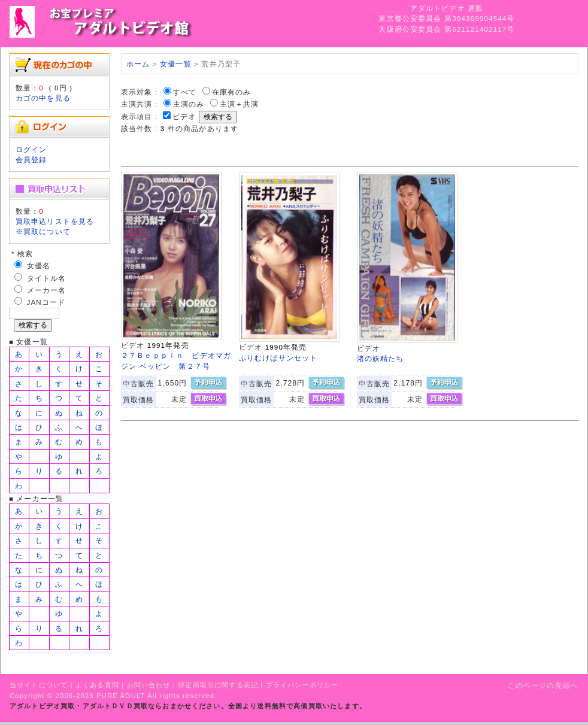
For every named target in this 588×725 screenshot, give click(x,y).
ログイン (31, 149)
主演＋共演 (240, 104)
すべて (185, 92)
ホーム (138, 64)
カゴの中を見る (43, 98)
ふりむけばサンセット (278, 358)
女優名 (39, 266)
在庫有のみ (232, 92)
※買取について (43, 231)
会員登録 (31, 160)
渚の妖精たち (381, 358)
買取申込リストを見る (55, 221)
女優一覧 (176, 64)
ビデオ (184, 116)
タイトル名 (47, 278)
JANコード (46, 302)
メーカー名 (47, 290)
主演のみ (189, 104)
